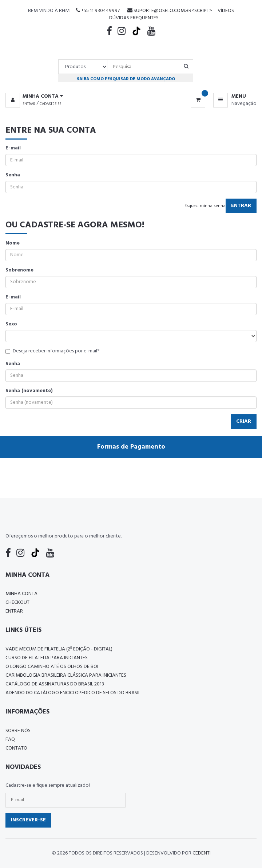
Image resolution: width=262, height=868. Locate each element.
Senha (13, 175)
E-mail (13, 148)
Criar (244, 421)
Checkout (17, 603)
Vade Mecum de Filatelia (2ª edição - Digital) (59, 649)
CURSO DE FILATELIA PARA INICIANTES (47, 658)
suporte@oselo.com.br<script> (170, 11)
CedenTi (202, 853)
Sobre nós (18, 731)
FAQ (10, 740)
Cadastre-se (50, 104)
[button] (34, 97)
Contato (16, 748)
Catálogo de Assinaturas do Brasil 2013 (55, 684)
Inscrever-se (28, 820)
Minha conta (21, 594)
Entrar (29, 104)
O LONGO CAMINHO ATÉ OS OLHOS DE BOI (52, 667)
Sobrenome (19, 270)
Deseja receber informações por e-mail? (53, 351)
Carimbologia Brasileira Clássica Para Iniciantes (66, 675)
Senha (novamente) (29, 391)
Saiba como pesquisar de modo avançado (126, 79)
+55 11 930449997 (98, 11)
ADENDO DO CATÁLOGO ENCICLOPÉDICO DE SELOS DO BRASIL (73, 693)
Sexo (11, 324)
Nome (13, 243)
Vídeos (226, 11)
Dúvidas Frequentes (134, 18)
